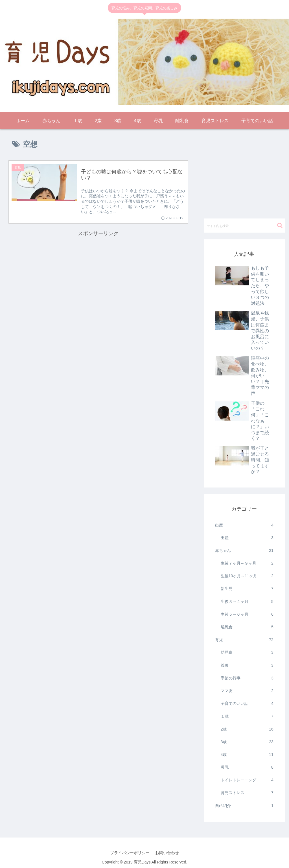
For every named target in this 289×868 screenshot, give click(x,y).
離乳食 (247, 627)
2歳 (247, 729)
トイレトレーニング (247, 780)
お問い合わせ (167, 853)
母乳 (247, 767)
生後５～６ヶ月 (247, 614)
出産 (244, 525)
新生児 (247, 589)
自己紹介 (244, 806)
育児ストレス (247, 793)
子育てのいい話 (247, 704)
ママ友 (247, 691)
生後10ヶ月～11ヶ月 (247, 576)
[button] (280, 225)
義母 (247, 665)
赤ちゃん (244, 551)
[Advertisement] (98, 278)
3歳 (247, 742)
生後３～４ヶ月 (247, 602)
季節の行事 (247, 678)
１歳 (247, 716)
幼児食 (247, 652)
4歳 (247, 755)
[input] (244, 226)
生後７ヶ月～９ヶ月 (247, 563)
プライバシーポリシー (130, 853)
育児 (244, 640)
